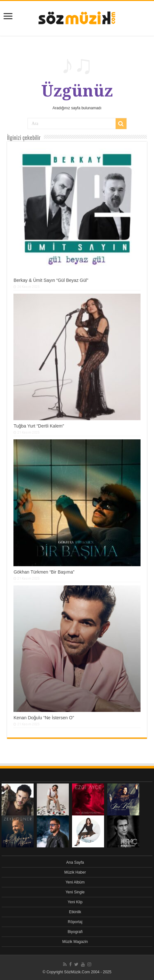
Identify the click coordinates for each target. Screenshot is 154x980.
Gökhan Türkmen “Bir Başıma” (44, 572)
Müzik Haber (75, 872)
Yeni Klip (75, 902)
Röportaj (75, 922)
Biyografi (75, 932)
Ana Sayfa (75, 862)
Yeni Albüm (75, 882)
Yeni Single (75, 892)
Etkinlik (75, 912)
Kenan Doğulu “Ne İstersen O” (44, 718)
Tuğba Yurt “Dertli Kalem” (39, 426)
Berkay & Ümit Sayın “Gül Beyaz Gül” (51, 280)
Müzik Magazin (75, 942)
